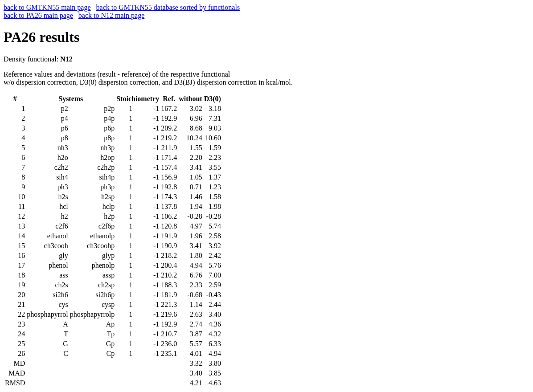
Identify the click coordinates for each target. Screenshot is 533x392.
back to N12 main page (111, 15)
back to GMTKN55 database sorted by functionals (168, 7)
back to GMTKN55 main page (47, 7)
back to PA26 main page (38, 15)
